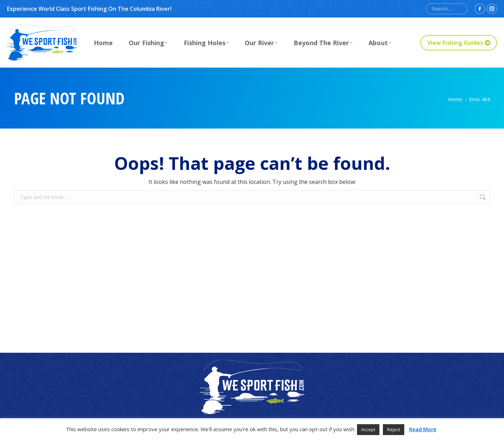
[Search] (447, 9)
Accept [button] (368, 429)
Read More (423, 429)
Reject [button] (394, 429)
